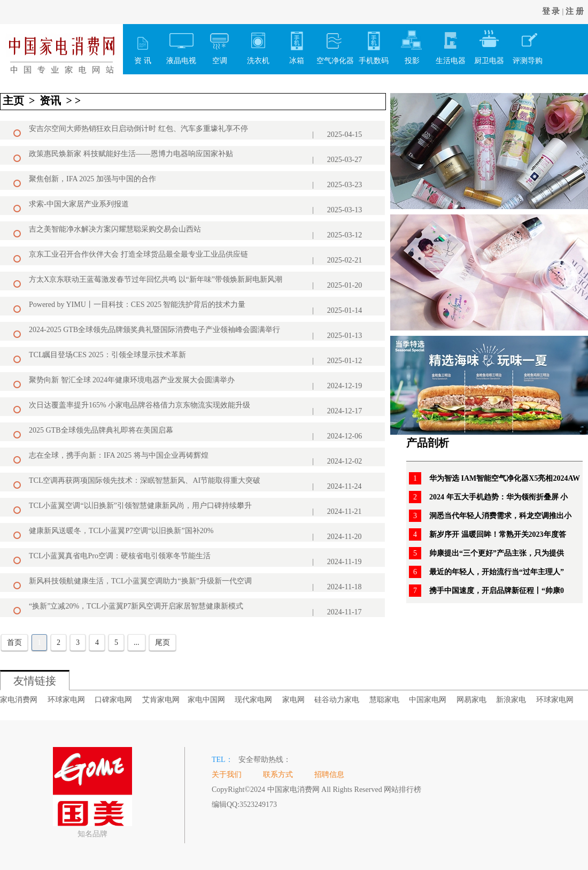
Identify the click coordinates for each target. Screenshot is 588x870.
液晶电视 (181, 44)
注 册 (575, 11)
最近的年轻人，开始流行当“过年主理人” (497, 572)
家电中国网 (206, 700)
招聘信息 (329, 775)
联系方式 (278, 775)
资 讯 (143, 44)
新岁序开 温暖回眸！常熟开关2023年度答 (498, 534)
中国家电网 (428, 700)
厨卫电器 (489, 44)
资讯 (50, 101)
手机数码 (374, 44)
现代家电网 (253, 700)
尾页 (163, 642)
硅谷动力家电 (337, 700)
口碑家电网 (113, 700)
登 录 (551, 11)
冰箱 (297, 44)
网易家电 (471, 700)
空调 (220, 44)
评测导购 (528, 44)
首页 (14, 642)
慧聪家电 (384, 700)
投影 (412, 44)
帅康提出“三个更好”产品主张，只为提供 (497, 553)
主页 (13, 101)
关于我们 (227, 775)
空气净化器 (335, 44)
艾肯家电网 (161, 700)
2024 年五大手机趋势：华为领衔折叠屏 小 (498, 497)
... (137, 642)
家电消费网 (19, 700)
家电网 (293, 700)
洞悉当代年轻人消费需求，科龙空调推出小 (500, 516)
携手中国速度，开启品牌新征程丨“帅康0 (497, 591)
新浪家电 (511, 700)
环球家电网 (66, 700)
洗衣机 (258, 44)
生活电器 (451, 44)
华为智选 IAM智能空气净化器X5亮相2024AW (505, 478)
